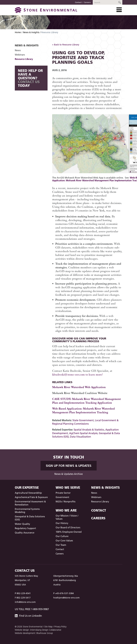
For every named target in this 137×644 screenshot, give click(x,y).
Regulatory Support (25, 528)
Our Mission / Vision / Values (67, 517)
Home (18, 32)
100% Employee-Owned (69, 532)
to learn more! (94, 374)
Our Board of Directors (68, 527)
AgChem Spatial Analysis (83, 433)
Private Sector (63, 493)
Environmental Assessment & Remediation (30, 503)
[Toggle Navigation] (119, 10)
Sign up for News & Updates (69, 466)
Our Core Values (64, 541)
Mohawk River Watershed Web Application (79, 387)
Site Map (48, 627)
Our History (62, 523)
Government (62, 497)
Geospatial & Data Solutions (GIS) (30, 518)
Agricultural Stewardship (28, 493)
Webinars (20, 55)
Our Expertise (27, 488)
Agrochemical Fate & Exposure (31, 497)
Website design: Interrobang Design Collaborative (38, 630)
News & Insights (31, 32)
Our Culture (62, 536)
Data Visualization (81, 437)
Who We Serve (68, 488)
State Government (83, 420)
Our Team (61, 545)
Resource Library (24, 59)
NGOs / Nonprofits (66, 502)
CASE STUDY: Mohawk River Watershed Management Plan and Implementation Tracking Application (87, 401)
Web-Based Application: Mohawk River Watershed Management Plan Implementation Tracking (83, 410)
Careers (87, 2)
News (18, 50)
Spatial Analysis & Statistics (89, 430)
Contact (78, 2)
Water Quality (22, 524)
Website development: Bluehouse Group (34, 633)
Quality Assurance (25, 533)
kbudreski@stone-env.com (68, 374)
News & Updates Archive (69, 474)
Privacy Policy (60, 627)
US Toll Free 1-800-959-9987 (32, 609)
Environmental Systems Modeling (27, 511)
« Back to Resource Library (66, 45)
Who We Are (66, 510)
